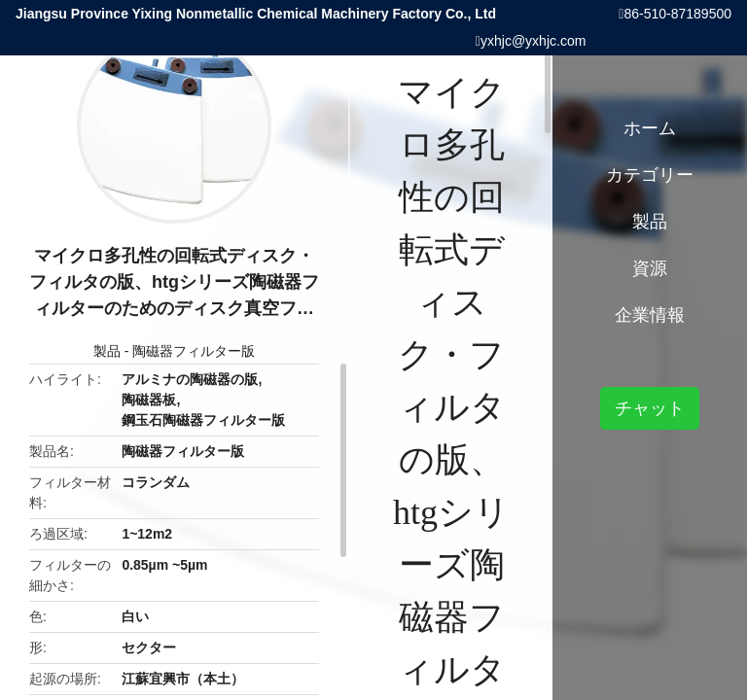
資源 (650, 268)
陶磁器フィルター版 (194, 351)
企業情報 (650, 315)
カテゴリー (650, 175)
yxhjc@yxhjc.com (533, 41)
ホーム (650, 128)
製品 (107, 351)
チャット (650, 408)
